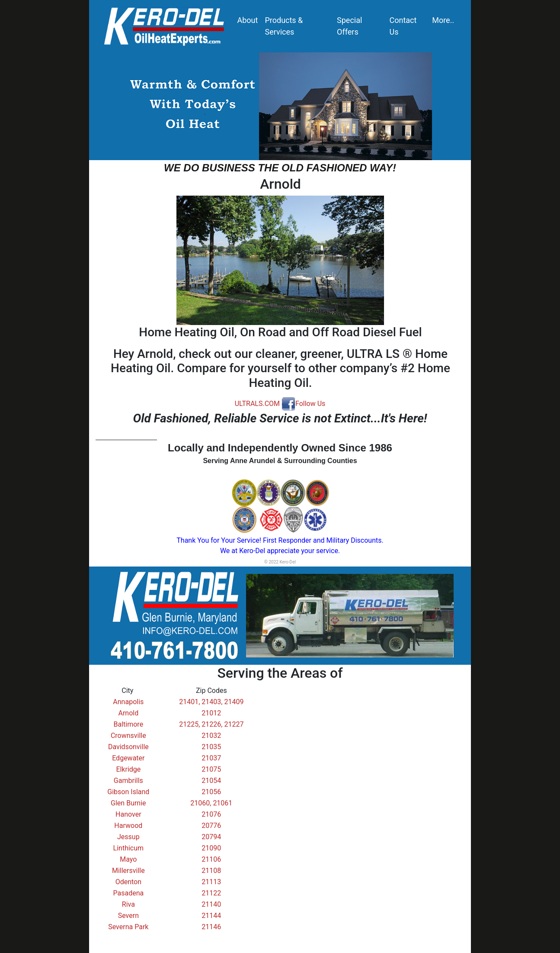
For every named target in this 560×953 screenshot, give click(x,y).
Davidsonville (128, 747)
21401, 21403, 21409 (211, 702)
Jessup (128, 837)
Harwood (128, 826)
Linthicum (129, 848)
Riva (128, 904)
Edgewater (128, 758)
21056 (211, 792)
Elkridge (128, 769)
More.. (443, 20)
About (248, 20)
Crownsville (128, 736)
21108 (211, 871)
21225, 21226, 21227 (211, 724)
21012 (211, 713)
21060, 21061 (211, 803)
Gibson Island (128, 792)
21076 (211, 814)
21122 (211, 893)
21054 (211, 781)
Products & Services (284, 26)
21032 (211, 736)
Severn (128, 916)
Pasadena (128, 893)
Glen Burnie (128, 803)
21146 (211, 927)
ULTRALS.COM (257, 404)
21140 (211, 904)
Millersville (128, 871)
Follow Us (303, 404)
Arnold (128, 713)
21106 (211, 859)
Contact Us (403, 26)
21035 (211, 747)
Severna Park (128, 927)
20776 (211, 826)
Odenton (128, 882)
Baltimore (129, 724)
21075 (211, 769)
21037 (211, 758)
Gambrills (128, 781)
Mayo (128, 859)
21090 (211, 848)
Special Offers (349, 26)
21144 (211, 916)
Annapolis (128, 702)
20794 (211, 837)
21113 (211, 882)
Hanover (128, 814)
